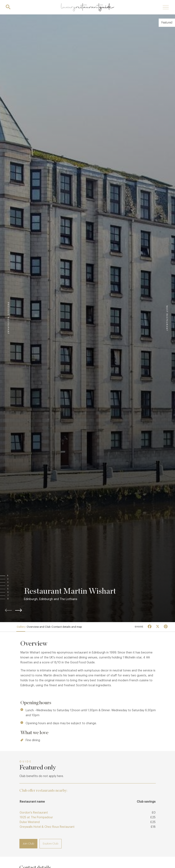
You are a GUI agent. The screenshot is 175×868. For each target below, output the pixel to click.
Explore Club (51, 847)
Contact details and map (77, 628)
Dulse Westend (30, 826)
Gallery (23, 628)
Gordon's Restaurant (34, 816)
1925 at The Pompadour (36, 821)
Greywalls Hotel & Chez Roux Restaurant (47, 830)
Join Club (28, 847)
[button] (12, 576)
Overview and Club (45, 628)
